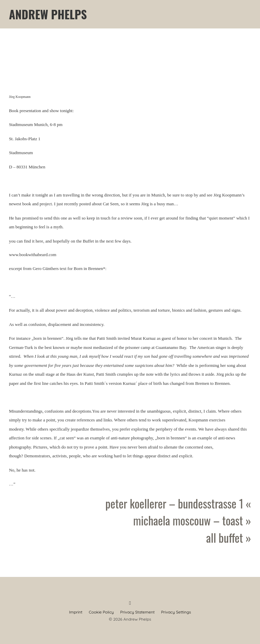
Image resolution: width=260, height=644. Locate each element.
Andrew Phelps (48, 14)
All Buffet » (229, 538)
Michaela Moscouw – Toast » (192, 520)
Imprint (76, 612)
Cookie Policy (101, 612)
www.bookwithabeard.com (32, 255)
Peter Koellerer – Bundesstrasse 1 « (178, 503)
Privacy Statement (137, 612)
